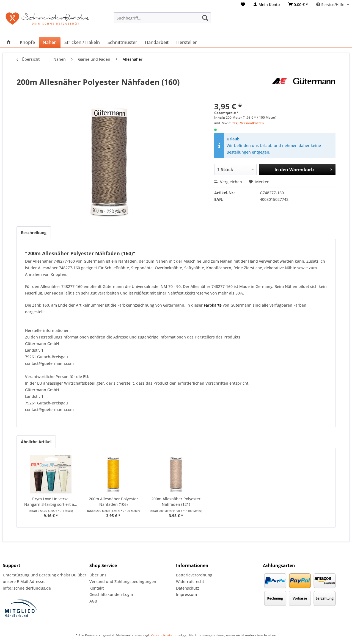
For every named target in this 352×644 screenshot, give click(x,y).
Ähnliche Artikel (36, 442)
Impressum (186, 594)
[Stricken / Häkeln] (82, 42)
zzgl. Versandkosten (248, 123)
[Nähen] (50, 42)
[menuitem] (243, 5)
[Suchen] (205, 18)
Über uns (98, 575)
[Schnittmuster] (122, 42)
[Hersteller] (187, 42)
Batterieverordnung (194, 575)
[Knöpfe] (27, 42)
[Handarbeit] (157, 42)
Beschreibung (34, 233)
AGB (93, 601)
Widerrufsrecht (190, 581)
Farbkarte (213, 305)
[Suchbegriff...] (162, 18)
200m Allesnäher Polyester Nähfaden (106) (113, 502)
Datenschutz (188, 588)
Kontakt (97, 588)
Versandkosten (163, 635)
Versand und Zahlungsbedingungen (123, 581)
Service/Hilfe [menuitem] (331, 5)
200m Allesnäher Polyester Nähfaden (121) (176, 502)
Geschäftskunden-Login (111, 594)
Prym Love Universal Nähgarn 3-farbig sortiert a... (51, 502)
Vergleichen (228, 182)
